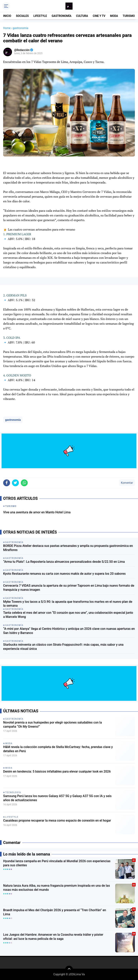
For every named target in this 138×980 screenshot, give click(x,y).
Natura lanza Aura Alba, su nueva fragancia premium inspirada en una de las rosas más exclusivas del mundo (57, 888)
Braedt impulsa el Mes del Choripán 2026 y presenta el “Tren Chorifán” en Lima (55, 912)
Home (7, 28)
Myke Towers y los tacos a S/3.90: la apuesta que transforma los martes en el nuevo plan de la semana (68, 604)
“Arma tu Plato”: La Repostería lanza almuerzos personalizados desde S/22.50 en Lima (64, 562)
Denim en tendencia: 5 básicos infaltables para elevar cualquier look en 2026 (57, 771)
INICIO (7, 16)
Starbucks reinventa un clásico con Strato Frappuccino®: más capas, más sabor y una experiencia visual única (63, 647)
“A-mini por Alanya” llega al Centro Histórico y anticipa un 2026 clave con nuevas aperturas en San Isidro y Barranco (69, 631)
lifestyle (12, 817)
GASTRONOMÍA (62, 16)
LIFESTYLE (40, 16)
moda (9, 743)
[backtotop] (69, 970)
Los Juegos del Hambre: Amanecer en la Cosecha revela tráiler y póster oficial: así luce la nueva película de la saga (53, 937)
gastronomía (13, 420)
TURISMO (129, 16)
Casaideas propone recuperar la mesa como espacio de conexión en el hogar (57, 820)
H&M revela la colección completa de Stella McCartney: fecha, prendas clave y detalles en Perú (58, 749)
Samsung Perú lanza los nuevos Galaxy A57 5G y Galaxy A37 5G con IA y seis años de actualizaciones (57, 798)
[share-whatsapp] (24, 483)
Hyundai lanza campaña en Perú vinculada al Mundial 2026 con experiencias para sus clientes (57, 863)
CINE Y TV (99, 16)
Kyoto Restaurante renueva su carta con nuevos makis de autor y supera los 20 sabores (64, 574)
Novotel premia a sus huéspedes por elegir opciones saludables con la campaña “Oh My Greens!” (52, 725)
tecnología (13, 792)
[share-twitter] (15, 483)
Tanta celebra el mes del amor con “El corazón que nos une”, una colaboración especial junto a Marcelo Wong (68, 615)
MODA (114, 16)
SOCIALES (22, 16)
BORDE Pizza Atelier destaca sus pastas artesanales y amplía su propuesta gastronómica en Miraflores (68, 548)
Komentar (127, 483)
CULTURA (82, 16)
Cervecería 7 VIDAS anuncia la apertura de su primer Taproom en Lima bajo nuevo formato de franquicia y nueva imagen (69, 588)
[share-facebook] (7, 483)
